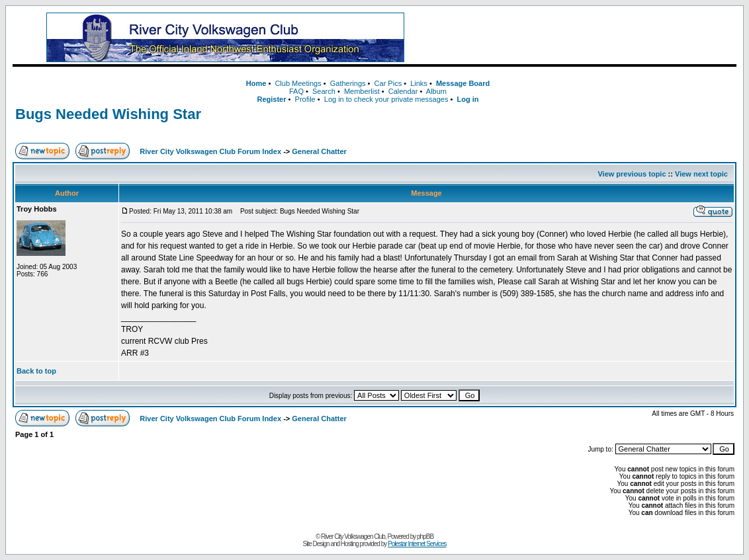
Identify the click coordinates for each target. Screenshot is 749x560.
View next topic (701, 174)
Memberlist (362, 91)
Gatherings (348, 83)
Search (324, 91)
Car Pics (388, 83)
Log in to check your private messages (386, 99)
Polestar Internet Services (417, 544)
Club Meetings (298, 83)
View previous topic (632, 174)
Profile (305, 99)
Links (419, 83)
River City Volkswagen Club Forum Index (210, 151)
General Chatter (319, 151)
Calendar (403, 91)
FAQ (296, 91)
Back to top (36, 371)
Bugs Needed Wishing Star (108, 114)
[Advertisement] (582, 38)
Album (436, 91)
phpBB (425, 537)
